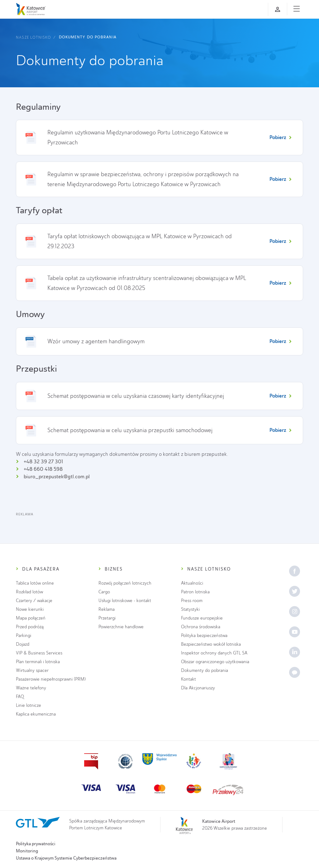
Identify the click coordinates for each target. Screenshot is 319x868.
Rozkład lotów (29, 592)
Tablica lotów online (35, 583)
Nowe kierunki (30, 609)
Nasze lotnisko (33, 37)
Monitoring (27, 851)
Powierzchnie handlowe (121, 627)
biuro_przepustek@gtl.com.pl (57, 477)
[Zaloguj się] (278, 9)
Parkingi (24, 636)
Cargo (104, 592)
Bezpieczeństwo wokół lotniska (211, 644)
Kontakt (188, 679)
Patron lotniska (195, 592)
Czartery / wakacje (34, 601)
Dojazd (23, 644)
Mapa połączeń (31, 618)
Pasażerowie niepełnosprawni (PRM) (51, 679)
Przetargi (107, 618)
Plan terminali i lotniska (38, 662)
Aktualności (192, 583)
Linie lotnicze (29, 705)
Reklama (107, 609)
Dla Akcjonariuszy (198, 688)
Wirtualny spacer (32, 670)
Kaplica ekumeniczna (36, 714)
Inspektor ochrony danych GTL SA (214, 653)
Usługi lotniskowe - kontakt (125, 601)
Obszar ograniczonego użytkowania (215, 662)
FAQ (20, 697)
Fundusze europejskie (202, 618)
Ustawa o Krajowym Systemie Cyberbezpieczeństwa (66, 858)
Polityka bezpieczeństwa (204, 636)
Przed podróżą (30, 627)
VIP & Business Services (39, 653)
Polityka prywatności (36, 844)
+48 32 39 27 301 (43, 462)
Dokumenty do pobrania (88, 37)
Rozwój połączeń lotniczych (125, 583)
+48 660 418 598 (43, 469)
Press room (192, 601)
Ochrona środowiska (201, 627)
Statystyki (190, 609)
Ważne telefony (31, 688)
